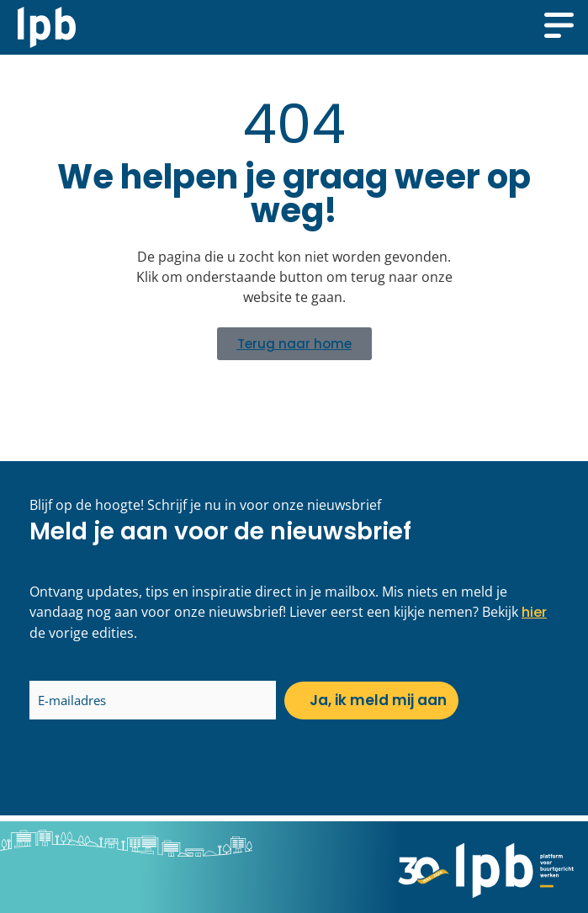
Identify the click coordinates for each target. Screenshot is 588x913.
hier (534, 612)
